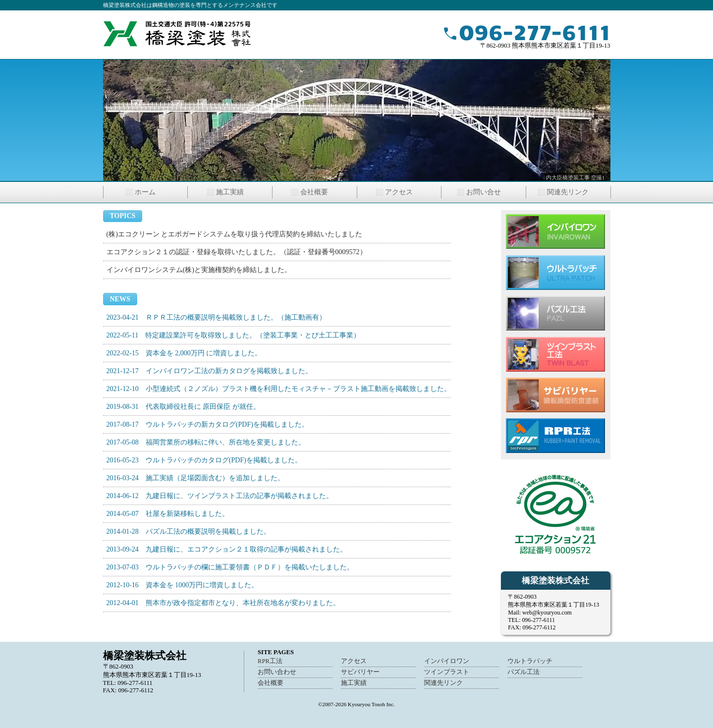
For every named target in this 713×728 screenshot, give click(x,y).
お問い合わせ (277, 672)
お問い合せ (484, 192)
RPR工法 (270, 661)
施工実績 (230, 192)
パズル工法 (523, 672)
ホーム (145, 192)
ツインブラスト (447, 672)
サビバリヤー (360, 672)
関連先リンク (568, 192)
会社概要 (314, 192)
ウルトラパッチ (530, 661)
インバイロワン (447, 661)
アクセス (399, 192)
